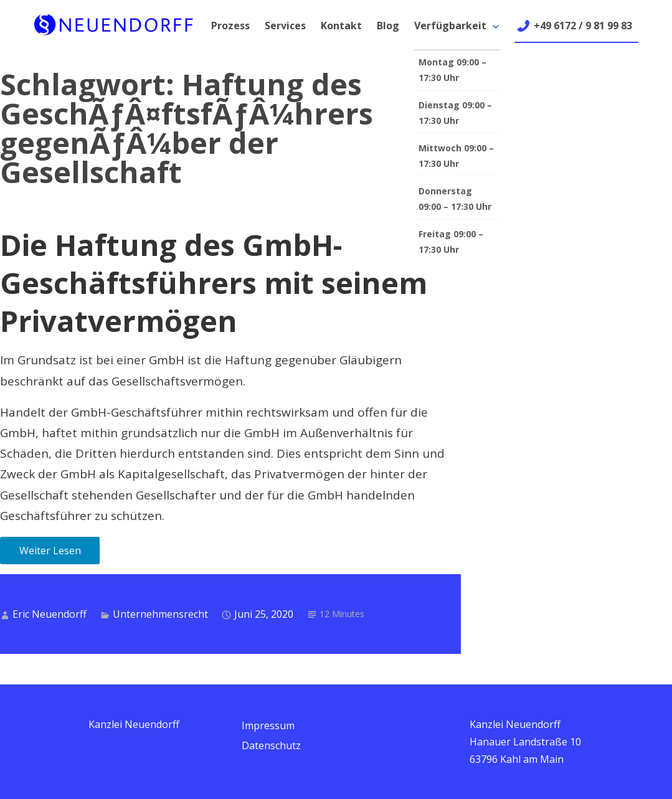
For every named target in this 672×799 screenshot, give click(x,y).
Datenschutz (271, 745)
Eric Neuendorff (50, 614)
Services (285, 26)
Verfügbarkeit (450, 26)
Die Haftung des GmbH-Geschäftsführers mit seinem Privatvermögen (214, 283)
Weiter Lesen (50, 551)
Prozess (230, 26)
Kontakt (341, 26)
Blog (388, 26)
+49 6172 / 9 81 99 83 (583, 26)
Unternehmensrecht (160, 614)
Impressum (268, 726)
